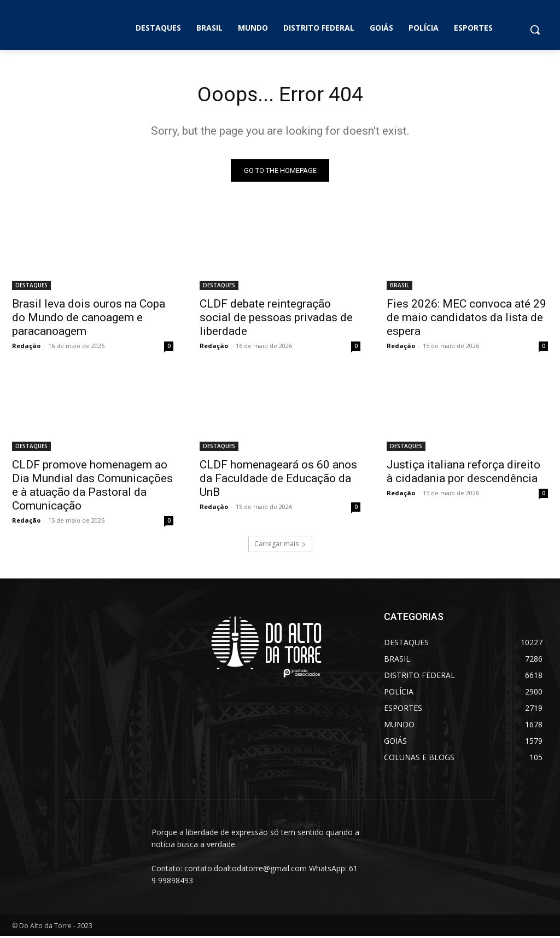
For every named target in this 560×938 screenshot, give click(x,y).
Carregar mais (280, 546)
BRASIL (399, 287)
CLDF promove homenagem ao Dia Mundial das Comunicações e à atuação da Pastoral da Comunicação (92, 487)
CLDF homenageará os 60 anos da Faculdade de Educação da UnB (278, 480)
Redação (26, 347)
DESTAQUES (31, 287)
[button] (535, 30)
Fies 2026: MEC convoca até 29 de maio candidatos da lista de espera (466, 319)
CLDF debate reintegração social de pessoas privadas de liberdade (276, 319)
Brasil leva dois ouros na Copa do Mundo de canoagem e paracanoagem (89, 319)
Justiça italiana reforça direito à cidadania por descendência (463, 473)
